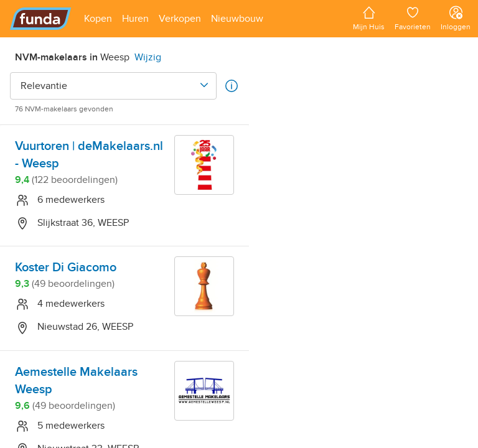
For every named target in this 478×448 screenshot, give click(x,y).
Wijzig (148, 57)
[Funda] (41, 19)
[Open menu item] (98, 19)
